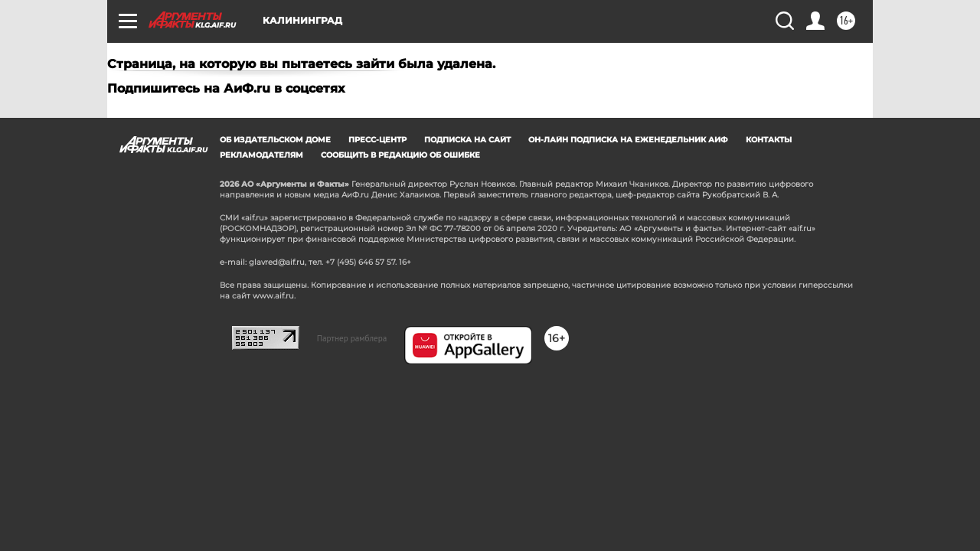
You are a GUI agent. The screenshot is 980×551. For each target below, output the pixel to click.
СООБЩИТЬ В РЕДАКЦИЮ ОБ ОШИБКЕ (400, 155)
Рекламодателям (261, 155)
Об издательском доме (275, 140)
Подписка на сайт (467, 140)
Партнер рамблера (352, 338)
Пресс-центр (377, 140)
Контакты (769, 140)
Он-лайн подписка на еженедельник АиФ (628, 140)
